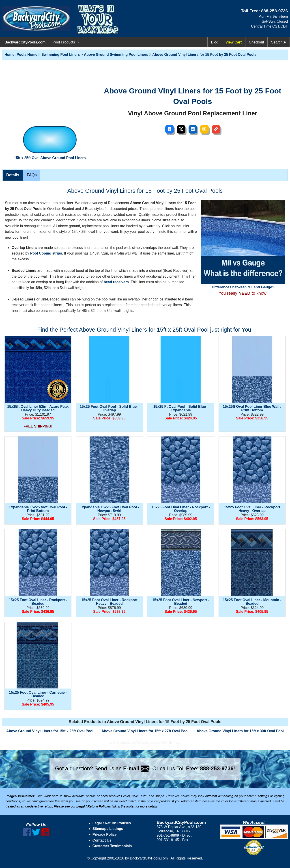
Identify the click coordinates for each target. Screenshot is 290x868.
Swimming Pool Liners (61, 55)
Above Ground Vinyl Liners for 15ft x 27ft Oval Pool (145, 731)
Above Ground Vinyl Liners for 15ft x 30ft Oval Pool (240, 731)
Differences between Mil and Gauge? (243, 244)
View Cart (234, 42)
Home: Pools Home (21, 55)
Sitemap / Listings (108, 829)
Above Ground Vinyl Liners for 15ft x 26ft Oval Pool (50, 731)
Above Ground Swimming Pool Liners (116, 55)
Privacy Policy (105, 835)
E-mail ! (137, 768)
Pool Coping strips (46, 253)
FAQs (32, 175)
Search (279, 42)
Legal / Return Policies (112, 823)
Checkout (256, 42)
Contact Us (102, 840)
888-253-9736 (275, 11)
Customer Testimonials (112, 846)
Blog (215, 42)
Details (13, 175)
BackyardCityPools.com (25, 42)
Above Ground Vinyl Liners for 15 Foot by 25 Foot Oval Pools (204, 55)
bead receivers (116, 282)
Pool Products (64, 42)
